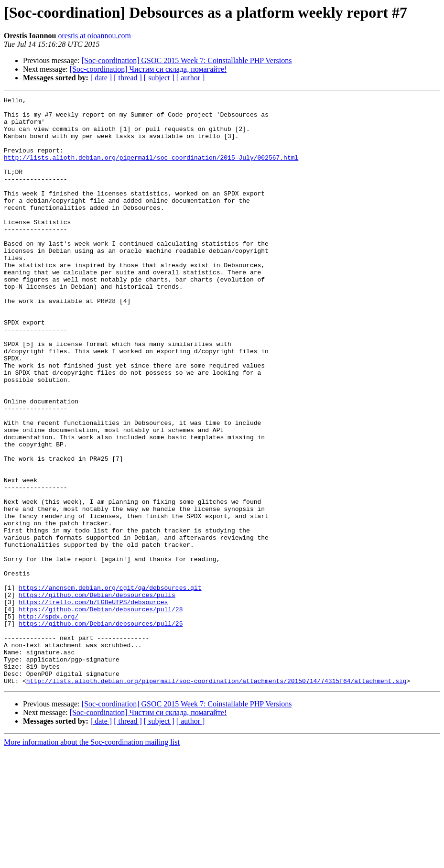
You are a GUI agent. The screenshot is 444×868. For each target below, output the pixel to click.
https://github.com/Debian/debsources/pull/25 (101, 729)
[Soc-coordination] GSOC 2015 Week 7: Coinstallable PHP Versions (187, 60)
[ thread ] (128, 78)
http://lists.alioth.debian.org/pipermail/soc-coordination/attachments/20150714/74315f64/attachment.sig (217, 798)
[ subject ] (159, 78)
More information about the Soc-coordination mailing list (92, 860)
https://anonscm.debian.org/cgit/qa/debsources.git (110, 686)
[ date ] (101, 78)
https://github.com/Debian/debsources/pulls (97, 695)
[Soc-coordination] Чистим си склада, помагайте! (148, 69)
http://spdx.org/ (49, 721)
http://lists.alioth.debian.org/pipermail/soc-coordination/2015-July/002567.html (151, 170)
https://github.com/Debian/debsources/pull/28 (101, 712)
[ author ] (191, 78)
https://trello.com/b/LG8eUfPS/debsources (93, 704)
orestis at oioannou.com (95, 36)
